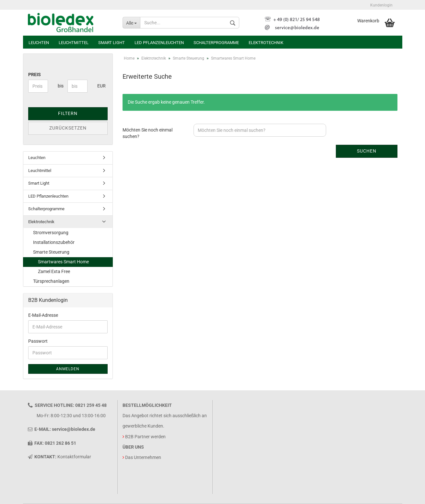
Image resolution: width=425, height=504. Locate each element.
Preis (35, 74)
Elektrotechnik (266, 43)
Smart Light (112, 43)
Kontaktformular (74, 457)
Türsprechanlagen (51, 281)
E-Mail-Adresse (43, 315)
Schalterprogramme (216, 43)
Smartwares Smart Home (63, 262)
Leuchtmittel (74, 43)
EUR (100, 86)
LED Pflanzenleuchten (159, 43)
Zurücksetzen (68, 128)
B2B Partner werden (145, 437)
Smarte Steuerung (51, 252)
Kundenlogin (381, 5)
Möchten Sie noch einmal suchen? (148, 133)
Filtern (68, 113)
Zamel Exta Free (54, 271)
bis (60, 86)
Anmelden (68, 369)
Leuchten (39, 43)
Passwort (38, 341)
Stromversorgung (51, 233)
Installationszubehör (54, 242)
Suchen (367, 151)
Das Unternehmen (143, 457)
